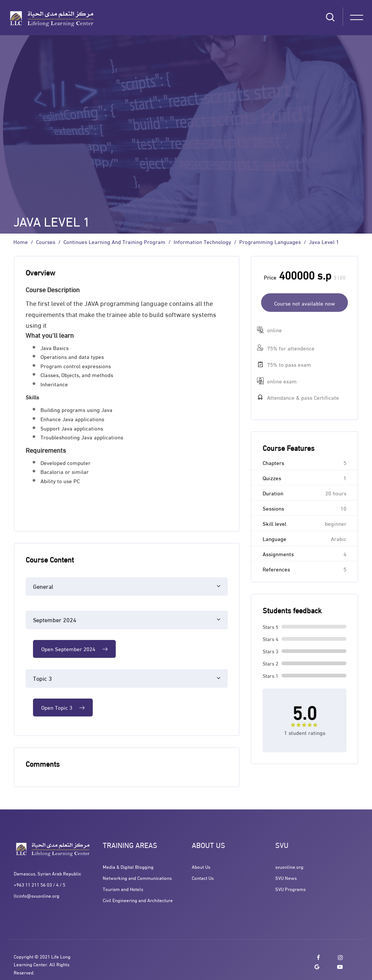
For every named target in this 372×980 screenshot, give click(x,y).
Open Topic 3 (63, 707)
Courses (46, 242)
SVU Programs (290, 889)
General (43, 586)
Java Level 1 (324, 242)
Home (21, 242)
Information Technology (202, 242)
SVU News (286, 878)
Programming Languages (270, 242)
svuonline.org (289, 867)
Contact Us (203, 878)
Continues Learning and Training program (114, 242)
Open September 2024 (74, 649)
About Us (201, 867)
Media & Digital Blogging (128, 867)
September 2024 (55, 619)
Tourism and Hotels (123, 889)
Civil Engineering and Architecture (138, 900)
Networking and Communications (137, 878)
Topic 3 (42, 678)
